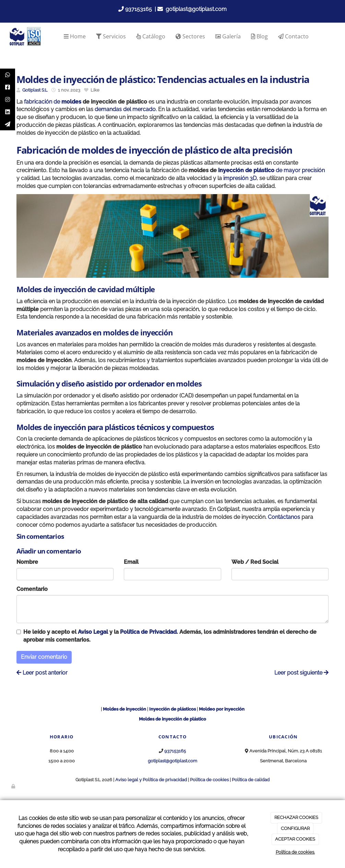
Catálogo (151, 36)
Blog (259, 36)
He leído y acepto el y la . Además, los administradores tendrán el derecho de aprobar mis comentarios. (170, 636)
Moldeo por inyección (222, 709)
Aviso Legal (93, 632)
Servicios (111, 36)
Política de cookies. (295, 852)
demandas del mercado (125, 109)
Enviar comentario (44, 657)
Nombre (27, 562)
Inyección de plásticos (172, 709)
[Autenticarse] (14, 786)
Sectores (190, 36)
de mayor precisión (271, 170)
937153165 (139, 9)
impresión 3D (240, 178)
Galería (228, 36)
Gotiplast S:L (35, 90)
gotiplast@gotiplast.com (196, 9)
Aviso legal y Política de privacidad (151, 780)
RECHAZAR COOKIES (296, 817)
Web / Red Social (255, 562)
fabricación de (43, 102)
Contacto (293, 36)
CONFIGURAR (295, 828)
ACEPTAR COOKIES (295, 839)
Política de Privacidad (148, 632)
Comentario (32, 589)
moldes (71, 102)
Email (131, 562)
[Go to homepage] (25, 36)
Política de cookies (209, 780)
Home (75, 36)
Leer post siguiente (301, 673)
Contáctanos (283, 517)
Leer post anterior (42, 673)
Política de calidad (251, 780)
